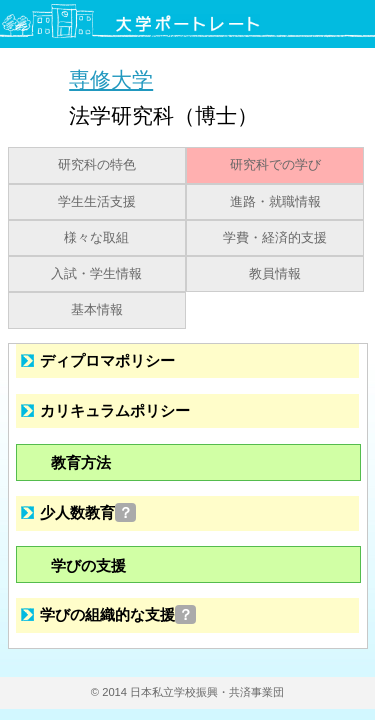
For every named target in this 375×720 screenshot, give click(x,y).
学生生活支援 (97, 202)
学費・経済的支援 (275, 238)
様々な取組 (96, 238)
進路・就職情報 (275, 202)
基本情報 (97, 310)
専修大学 (111, 79)
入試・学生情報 (96, 274)
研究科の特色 (97, 165)
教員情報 (275, 274)
